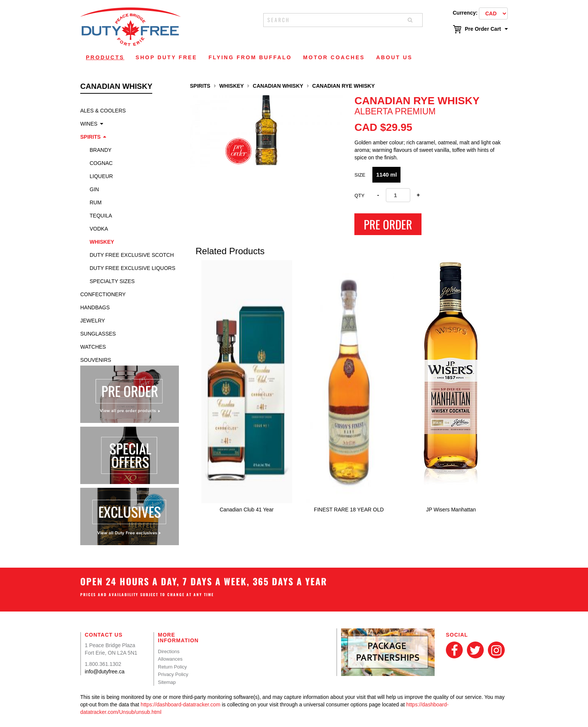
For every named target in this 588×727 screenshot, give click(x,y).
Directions (169, 651)
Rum (96, 202)
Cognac (101, 163)
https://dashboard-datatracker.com (180, 705)
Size (360, 175)
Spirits (90, 137)
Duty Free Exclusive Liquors (132, 268)
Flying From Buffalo (250, 57)
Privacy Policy (173, 674)
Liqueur (101, 176)
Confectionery (103, 294)
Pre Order (388, 224)
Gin (94, 189)
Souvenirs (96, 360)
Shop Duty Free (166, 57)
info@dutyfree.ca (105, 672)
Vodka (99, 229)
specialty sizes (112, 281)
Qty (359, 196)
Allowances (170, 659)
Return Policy (172, 667)
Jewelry (93, 321)
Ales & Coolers (103, 111)
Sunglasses (98, 334)
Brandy (100, 150)
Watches (93, 347)
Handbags (95, 307)
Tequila (101, 216)
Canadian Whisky (278, 86)
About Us (394, 57)
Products (105, 57)
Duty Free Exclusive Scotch (132, 255)
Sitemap (167, 682)
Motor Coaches (334, 57)
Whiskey (102, 242)
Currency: (465, 13)
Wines (89, 124)
